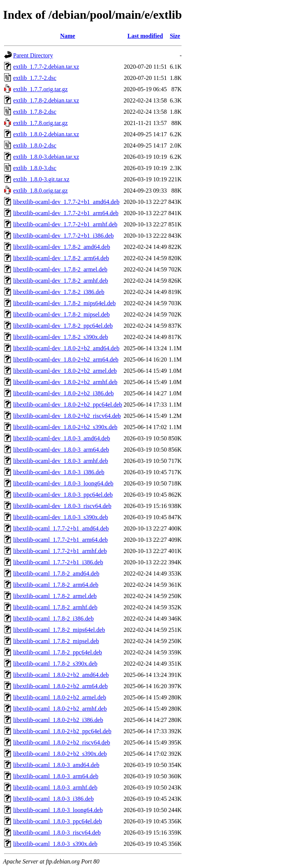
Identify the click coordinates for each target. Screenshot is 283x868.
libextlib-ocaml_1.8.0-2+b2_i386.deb (58, 720)
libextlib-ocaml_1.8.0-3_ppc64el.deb (58, 821)
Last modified (145, 36)
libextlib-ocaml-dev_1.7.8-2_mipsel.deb (61, 314)
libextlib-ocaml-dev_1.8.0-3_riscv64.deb (62, 506)
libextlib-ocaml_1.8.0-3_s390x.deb (55, 844)
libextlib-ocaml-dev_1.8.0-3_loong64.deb (63, 483)
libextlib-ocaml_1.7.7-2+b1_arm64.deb (60, 540)
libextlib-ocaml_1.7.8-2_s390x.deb (55, 664)
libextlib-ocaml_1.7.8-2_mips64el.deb (59, 630)
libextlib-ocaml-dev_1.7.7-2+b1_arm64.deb (66, 213)
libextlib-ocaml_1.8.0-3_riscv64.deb (57, 833)
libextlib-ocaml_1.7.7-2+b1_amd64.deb (61, 528)
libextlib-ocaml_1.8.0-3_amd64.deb (56, 765)
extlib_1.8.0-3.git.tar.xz (41, 179)
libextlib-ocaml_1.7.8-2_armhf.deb (55, 607)
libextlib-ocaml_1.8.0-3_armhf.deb (55, 787)
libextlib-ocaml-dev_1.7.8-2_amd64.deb (62, 247)
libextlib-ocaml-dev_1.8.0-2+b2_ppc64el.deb (68, 405)
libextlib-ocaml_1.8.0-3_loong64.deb (58, 810)
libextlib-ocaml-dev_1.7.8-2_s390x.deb (61, 337)
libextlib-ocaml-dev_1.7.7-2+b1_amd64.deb (66, 202)
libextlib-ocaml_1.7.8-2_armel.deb (55, 596)
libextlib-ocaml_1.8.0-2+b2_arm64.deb (60, 686)
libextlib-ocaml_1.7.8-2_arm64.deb (56, 585)
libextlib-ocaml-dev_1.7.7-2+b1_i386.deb (63, 236)
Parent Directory (33, 55)
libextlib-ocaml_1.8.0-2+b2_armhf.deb (60, 709)
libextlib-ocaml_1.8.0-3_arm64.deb (56, 776)
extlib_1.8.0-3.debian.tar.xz (46, 157)
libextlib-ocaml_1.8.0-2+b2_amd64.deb (61, 675)
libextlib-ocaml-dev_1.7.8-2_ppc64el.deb (63, 326)
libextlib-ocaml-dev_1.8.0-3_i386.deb (59, 472)
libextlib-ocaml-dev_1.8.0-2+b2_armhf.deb (65, 382)
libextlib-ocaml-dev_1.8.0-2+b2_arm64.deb (66, 359)
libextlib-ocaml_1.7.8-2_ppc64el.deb (58, 652)
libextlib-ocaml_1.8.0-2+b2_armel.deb (60, 697)
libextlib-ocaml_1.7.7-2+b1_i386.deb (58, 562)
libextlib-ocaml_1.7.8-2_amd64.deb (56, 573)
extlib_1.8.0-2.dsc (35, 145)
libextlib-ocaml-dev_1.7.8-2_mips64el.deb (64, 303)
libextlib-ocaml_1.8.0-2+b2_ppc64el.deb (62, 731)
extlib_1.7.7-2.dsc (35, 78)
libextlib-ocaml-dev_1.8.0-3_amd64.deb (62, 438)
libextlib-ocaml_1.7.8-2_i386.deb (53, 619)
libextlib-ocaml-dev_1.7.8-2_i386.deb (59, 292)
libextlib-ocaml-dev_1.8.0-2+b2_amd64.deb (66, 348)
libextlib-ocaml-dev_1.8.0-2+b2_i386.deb (63, 393)
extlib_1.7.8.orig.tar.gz (40, 123)
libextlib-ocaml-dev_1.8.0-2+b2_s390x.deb (65, 427)
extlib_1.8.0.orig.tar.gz (40, 191)
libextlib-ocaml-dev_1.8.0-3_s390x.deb (61, 517)
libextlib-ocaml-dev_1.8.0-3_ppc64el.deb (63, 495)
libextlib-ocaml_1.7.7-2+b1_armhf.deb (60, 551)
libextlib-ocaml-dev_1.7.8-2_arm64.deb (61, 258)
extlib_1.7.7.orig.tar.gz (40, 89)
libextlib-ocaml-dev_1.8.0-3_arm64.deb (61, 450)
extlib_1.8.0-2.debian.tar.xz (46, 134)
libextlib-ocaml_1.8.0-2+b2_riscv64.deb (62, 742)
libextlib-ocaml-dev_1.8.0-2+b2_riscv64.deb (67, 416)
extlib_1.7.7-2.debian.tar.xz (46, 67)
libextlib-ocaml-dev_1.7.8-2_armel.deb (60, 269)
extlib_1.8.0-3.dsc (35, 168)
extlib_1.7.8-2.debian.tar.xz (46, 100)
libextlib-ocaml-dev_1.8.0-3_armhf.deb (61, 461)
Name (68, 36)
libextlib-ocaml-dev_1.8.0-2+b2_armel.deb (65, 371)
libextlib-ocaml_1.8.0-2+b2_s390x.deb (60, 754)
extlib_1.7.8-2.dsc (35, 112)
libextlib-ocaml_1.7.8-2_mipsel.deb (56, 641)
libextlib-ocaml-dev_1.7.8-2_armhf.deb (61, 281)
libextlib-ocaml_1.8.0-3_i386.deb (53, 799)
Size (175, 36)
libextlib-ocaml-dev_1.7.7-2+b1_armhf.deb (65, 224)
